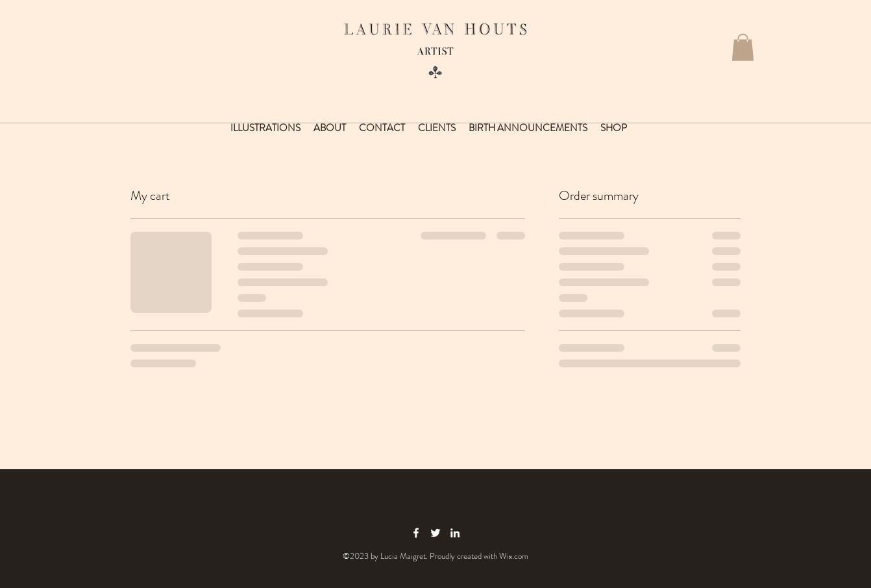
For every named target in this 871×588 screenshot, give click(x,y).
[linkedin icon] (455, 533)
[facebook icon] (416, 533)
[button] (743, 47)
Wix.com (514, 556)
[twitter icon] (435, 533)
